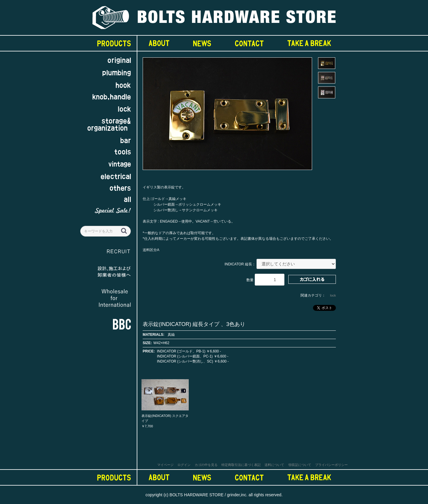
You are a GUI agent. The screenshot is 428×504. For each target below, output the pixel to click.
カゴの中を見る (206, 465)
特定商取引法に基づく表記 (241, 465)
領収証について (300, 465)
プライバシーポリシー (331, 465)
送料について (274, 465)
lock (333, 295)
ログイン (184, 465)
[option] (227, 116)
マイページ (165, 465)
